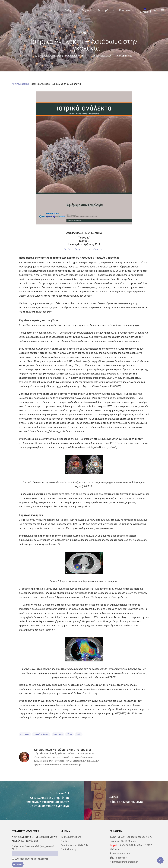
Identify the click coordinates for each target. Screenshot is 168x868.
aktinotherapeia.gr (72, 765)
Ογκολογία (58, 734)
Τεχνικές (87, 10)
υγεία (79, 734)
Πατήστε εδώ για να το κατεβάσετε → (84, 249)
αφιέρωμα (25, 734)
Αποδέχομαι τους (30, 859)
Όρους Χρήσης (41, 859)
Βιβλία (84, 33)
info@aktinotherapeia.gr (125, 862)
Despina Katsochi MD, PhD (74, 845)
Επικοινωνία (127, 10)
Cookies (65, 841)
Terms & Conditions (71, 837)
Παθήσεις (70, 10)
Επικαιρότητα (106, 10)
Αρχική (55, 10)
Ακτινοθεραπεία (20, 84)
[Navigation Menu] (163, 10)
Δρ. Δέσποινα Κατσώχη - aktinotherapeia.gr (60, 56)
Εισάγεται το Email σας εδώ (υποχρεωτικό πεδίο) (33, 848)
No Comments (124, 56)
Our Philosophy (69, 849)
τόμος (69, 734)
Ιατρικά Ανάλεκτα (41, 734)
